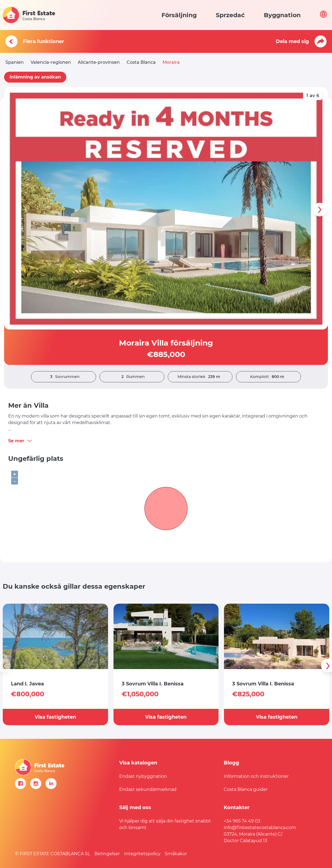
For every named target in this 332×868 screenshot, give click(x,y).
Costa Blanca (141, 62)
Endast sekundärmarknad (148, 789)
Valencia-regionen (51, 62)
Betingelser (107, 854)
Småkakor (176, 854)
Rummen (132, 377)
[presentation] (320, 210)
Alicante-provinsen (99, 62)
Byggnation (282, 15)
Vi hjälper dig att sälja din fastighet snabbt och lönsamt (165, 824)
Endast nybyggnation (143, 776)
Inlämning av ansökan (35, 77)
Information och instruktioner (256, 776)
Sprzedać (230, 15)
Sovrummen (64, 377)
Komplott (269, 377)
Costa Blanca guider (246, 789)
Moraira (171, 62)
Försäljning (179, 15)
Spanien (15, 62)
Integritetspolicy (142, 854)
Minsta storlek (200, 377)
